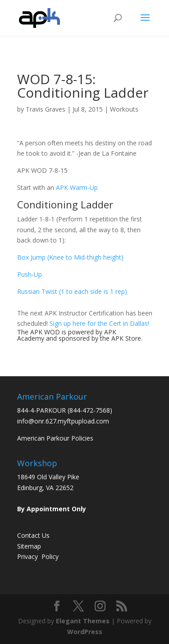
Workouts (124, 109)
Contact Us (33, 535)
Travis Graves (46, 109)
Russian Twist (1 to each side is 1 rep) (72, 291)
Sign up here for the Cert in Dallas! (99, 323)
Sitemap (29, 546)
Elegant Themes (83, 621)
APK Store (126, 338)
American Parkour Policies (55, 438)
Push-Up (30, 274)
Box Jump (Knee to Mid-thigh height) (70, 257)
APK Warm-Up (77, 187)
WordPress (85, 632)
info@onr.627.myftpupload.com (63, 421)
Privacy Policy (38, 556)
